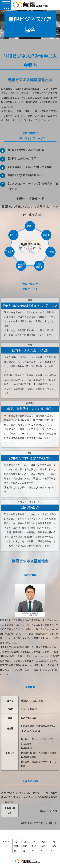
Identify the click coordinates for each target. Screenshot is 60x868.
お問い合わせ (54, 846)
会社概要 (16, 846)
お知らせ (34, 846)
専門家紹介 (44, 846)
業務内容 (25, 846)
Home (6, 841)
